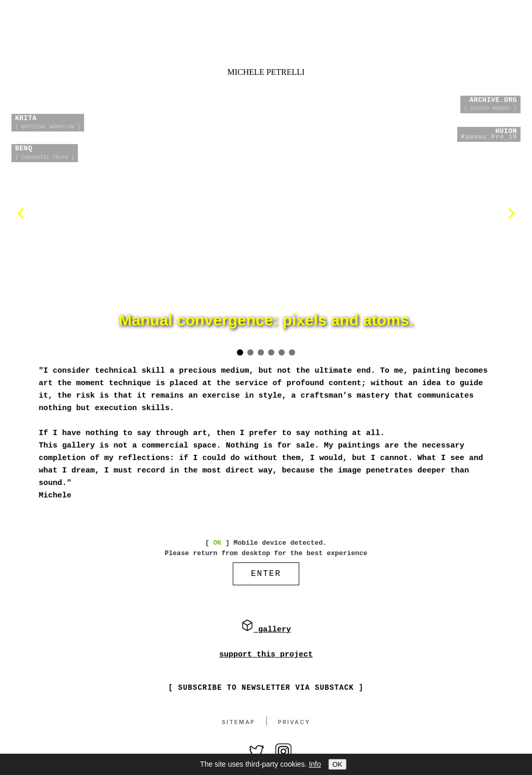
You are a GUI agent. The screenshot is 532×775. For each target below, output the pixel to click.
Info (315, 764)
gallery (266, 630)
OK (337, 764)
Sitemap (238, 723)
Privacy (294, 723)
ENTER (266, 575)
